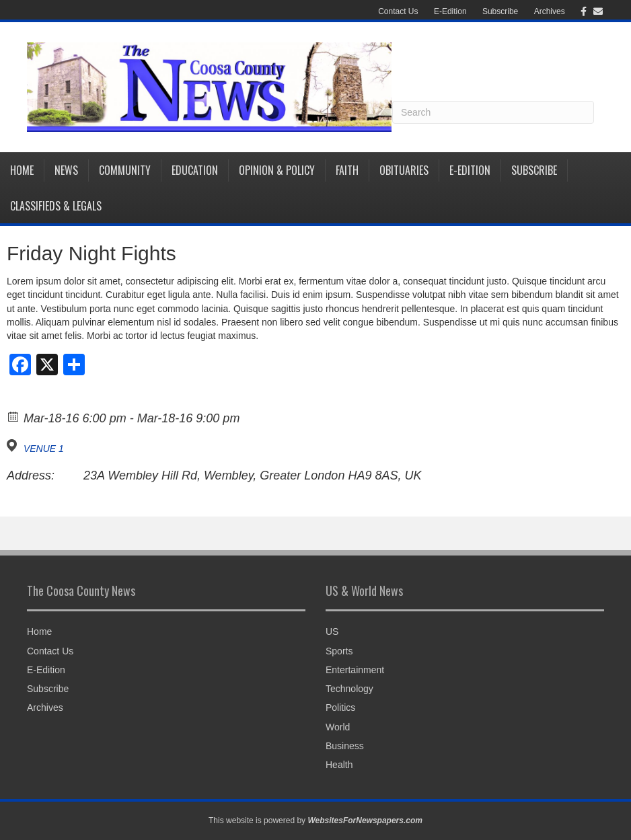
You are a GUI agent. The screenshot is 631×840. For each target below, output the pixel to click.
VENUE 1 (44, 449)
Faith (347, 170)
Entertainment (355, 670)
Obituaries (404, 170)
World (338, 727)
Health (339, 765)
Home (22, 170)
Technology (349, 689)
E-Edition (450, 11)
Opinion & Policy (277, 170)
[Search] (493, 112)
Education (195, 170)
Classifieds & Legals (56, 206)
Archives (550, 11)
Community (125, 170)
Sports (339, 651)
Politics (340, 708)
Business (345, 746)
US (332, 632)
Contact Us (398, 11)
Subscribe (500, 11)
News (66, 170)
